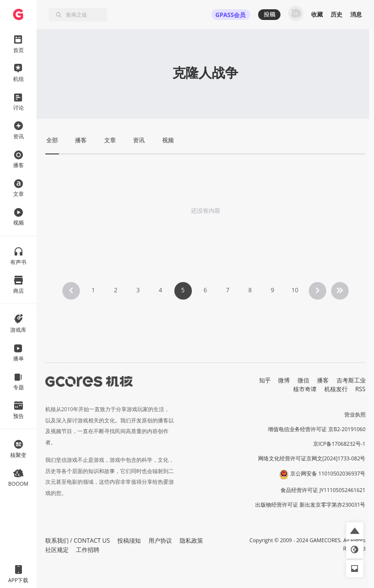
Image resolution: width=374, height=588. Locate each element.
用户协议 (160, 541)
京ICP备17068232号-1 (339, 444)
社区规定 (57, 550)
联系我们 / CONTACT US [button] (78, 541)
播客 (323, 380)
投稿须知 (129, 541)
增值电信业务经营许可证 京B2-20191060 (317, 429)
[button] (355, 531)
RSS (361, 389)
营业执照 (355, 415)
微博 (284, 380)
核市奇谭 (305, 389)
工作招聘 (88, 550)
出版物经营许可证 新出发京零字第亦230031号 (310, 505)
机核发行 (336, 389)
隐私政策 (191, 541)
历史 (337, 14)
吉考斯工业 (351, 380)
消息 (356, 14)
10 (295, 290)
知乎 (265, 380)
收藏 (317, 14)
